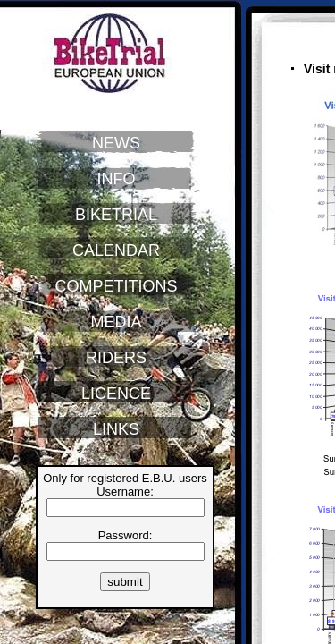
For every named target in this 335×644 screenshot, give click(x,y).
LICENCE (116, 394)
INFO (117, 179)
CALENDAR (116, 250)
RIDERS (116, 358)
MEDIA (116, 322)
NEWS (116, 143)
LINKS (116, 429)
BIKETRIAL (116, 215)
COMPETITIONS (116, 286)
